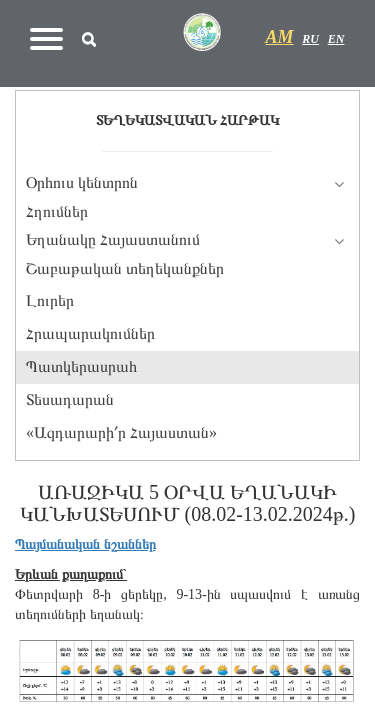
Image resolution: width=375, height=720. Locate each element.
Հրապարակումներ (90, 333)
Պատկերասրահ (81, 366)
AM (280, 37)
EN (336, 39)
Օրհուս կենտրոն (82, 182)
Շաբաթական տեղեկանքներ (125, 268)
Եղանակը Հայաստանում (113, 239)
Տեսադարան (70, 399)
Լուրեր (50, 300)
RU (310, 39)
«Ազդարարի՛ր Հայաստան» (121, 432)
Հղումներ (57, 211)
